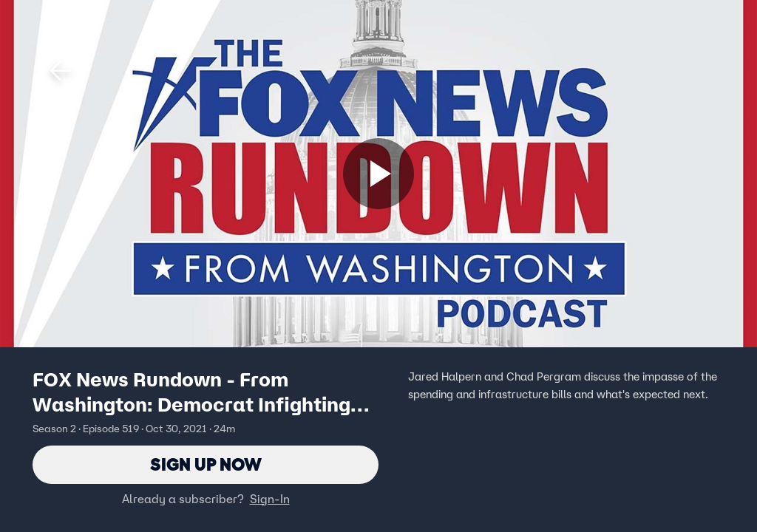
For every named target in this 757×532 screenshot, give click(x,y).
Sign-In (270, 499)
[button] (61, 71)
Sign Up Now (206, 464)
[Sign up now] (378, 174)
